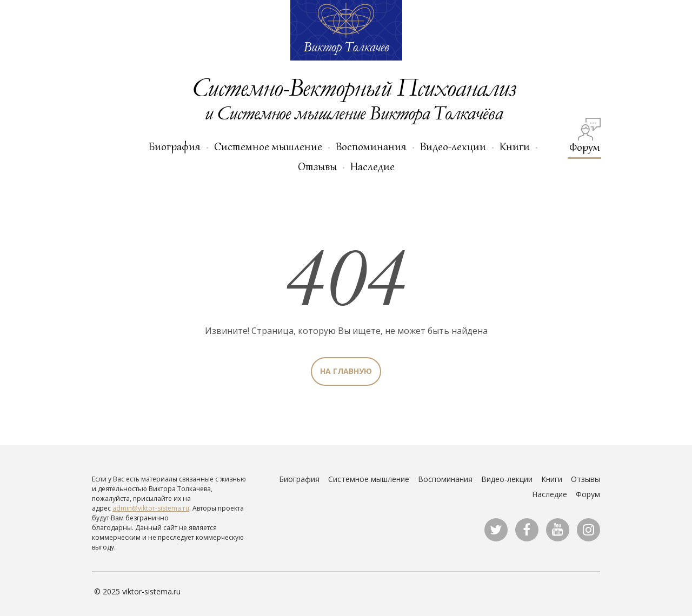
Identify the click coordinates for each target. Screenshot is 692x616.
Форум (585, 136)
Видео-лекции (453, 146)
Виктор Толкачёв (346, 46)
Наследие (372, 166)
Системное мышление (268, 146)
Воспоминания (371, 146)
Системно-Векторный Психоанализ (354, 87)
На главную (346, 371)
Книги (515, 146)
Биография (175, 146)
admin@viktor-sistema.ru (151, 508)
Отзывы (317, 166)
